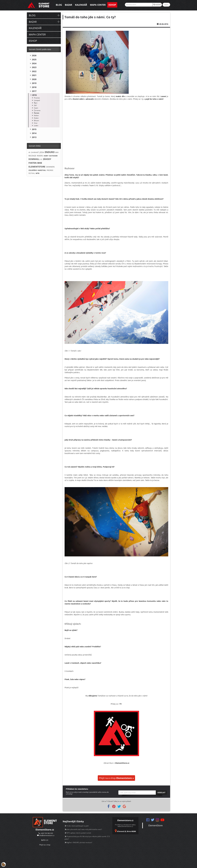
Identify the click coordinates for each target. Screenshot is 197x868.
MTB (38, 173)
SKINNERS (50, 167)
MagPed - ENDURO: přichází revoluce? (78, 842)
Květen (36, 115)
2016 (34, 95)
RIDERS (40, 156)
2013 (34, 137)
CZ (166, 5)
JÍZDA (42, 152)
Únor (36, 123)
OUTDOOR (53, 156)
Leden (36, 126)
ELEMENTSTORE (37, 167)
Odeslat (161, 792)
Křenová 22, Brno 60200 (126, 831)
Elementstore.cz (125, 820)
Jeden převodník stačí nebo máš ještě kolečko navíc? (83, 829)
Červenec (37, 110)
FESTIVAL (32, 173)
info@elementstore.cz (47, 835)
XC (41, 159)
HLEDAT (157, 5)
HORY (46, 156)
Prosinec (37, 98)
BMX (57, 152)
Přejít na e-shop (116, 778)
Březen (36, 121)
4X (29, 152)
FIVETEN (33, 163)
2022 (34, 71)
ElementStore (155, 825)
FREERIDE (50, 170)
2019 (34, 83)
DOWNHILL (34, 159)
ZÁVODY (47, 159)
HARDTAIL (42, 170)
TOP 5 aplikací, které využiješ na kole (78, 833)
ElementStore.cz (45, 830)
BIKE (40, 163)
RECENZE (32, 156)
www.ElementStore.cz (125, 826)
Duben (36, 118)
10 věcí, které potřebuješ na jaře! (77, 826)
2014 (34, 133)
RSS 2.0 (45, 840)
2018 (34, 87)
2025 (34, 59)
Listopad (37, 100)
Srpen (36, 108)
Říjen (36, 103)
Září (35, 105)
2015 (34, 129)
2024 (34, 63)
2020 (34, 79)
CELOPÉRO (33, 170)
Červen (37, 113)
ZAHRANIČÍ (35, 152)
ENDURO (50, 152)
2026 (34, 55)
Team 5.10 (94, 185)
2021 (34, 75)
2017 (34, 91)
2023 (34, 67)
